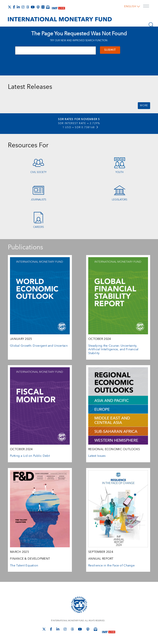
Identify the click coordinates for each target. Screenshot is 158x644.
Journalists (38, 200)
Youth (120, 172)
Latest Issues (97, 456)
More (144, 106)
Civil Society (38, 172)
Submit (110, 50)
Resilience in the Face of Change (111, 566)
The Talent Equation (24, 566)
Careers (38, 227)
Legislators (120, 200)
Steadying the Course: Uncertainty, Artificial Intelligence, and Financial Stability (113, 350)
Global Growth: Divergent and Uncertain (39, 346)
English (131, 6)
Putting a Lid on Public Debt (30, 456)
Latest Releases (30, 87)
